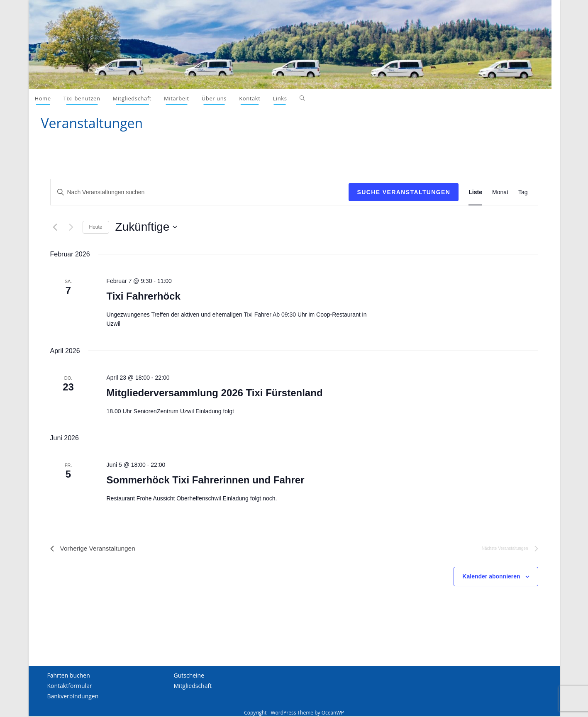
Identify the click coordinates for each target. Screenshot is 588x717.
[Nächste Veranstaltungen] (71, 227)
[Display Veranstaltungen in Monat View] (500, 192)
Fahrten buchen (69, 676)
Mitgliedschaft (193, 687)
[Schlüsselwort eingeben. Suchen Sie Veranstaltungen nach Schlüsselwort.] (200, 192)
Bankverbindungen (73, 697)
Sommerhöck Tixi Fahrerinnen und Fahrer (205, 480)
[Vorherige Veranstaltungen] (55, 227)
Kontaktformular (70, 687)
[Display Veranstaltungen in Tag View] (523, 192)
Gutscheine (189, 676)
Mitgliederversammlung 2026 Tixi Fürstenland (214, 393)
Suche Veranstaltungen (404, 192)
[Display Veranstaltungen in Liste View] (475, 192)
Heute (96, 227)
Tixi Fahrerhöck (143, 296)
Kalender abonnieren (491, 577)
